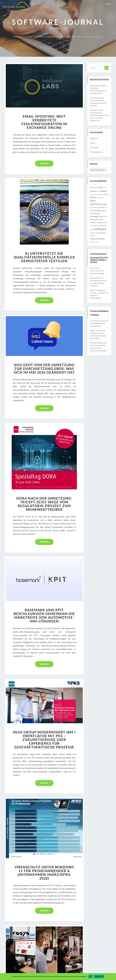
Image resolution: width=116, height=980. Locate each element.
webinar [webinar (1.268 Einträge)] (92, 242)
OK (90, 976)
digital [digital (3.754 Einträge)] (93, 201)
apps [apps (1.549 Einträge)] (104, 187)
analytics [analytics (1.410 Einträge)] (96, 187)
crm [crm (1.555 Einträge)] (103, 194)
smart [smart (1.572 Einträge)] (92, 230)
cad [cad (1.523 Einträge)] (99, 191)
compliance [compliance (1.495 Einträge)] (94, 194)
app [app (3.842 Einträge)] (101, 187)
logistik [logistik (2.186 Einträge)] (104, 211)
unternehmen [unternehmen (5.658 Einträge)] (97, 239)
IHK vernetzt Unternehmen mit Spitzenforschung (97, 271)
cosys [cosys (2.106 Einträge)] (100, 194)
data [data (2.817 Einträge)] (107, 194)
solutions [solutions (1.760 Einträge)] (93, 233)
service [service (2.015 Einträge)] (96, 225)
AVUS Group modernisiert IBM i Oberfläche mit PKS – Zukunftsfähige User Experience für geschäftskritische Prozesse (44, 740)
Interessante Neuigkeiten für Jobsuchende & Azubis (99, 258)
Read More (47, 163)
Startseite (98, 4)
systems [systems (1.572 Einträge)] (92, 236)
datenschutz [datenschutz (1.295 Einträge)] (100, 198)
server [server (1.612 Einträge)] (92, 226)
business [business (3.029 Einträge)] (94, 191)
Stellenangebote (97, 152)
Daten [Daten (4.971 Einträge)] (93, 197)
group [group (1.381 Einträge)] (106, 208)
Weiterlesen (99, 976)
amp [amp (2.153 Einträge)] (91, 187)
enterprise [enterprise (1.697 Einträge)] (97, 208)
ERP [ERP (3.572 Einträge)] (102, 207)
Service (109, 4)
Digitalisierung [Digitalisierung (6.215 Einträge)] (98, 204)
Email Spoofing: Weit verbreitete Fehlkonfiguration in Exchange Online (44, 122)
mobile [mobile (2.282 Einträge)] (101, 219)
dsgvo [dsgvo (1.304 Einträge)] (92, 208)
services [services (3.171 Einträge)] (103, 225)
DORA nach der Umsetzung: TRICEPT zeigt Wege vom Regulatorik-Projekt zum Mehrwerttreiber (44, 504)
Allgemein (94, 138)
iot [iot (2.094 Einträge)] (91, 211)
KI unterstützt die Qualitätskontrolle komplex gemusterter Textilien (44, 257)
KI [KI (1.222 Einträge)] (93, 211)
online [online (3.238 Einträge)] (92, 222)
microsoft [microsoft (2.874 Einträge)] (94, 219)
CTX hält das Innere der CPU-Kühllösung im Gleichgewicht (99, 323)
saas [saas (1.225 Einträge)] (97, 223)
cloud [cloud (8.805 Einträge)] (103, 191)
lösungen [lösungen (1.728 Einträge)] (98, 213)
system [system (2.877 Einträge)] (103, 233)
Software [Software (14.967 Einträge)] (100, 229)
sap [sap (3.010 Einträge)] (100, 222)
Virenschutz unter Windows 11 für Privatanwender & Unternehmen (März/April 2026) (44, 873)
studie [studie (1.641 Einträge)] (98, 233)
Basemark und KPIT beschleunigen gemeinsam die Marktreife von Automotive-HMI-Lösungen (44, 615)
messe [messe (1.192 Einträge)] (105, 217)
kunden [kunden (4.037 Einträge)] (97, 210)
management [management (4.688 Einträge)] (97, 216)
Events (93, 143)
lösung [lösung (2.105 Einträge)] (92, 213)
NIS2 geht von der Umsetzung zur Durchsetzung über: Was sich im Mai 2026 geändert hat (44, 369)
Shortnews (94, 147)
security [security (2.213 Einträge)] (104, 222)
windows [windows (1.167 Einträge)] (97, 242)
